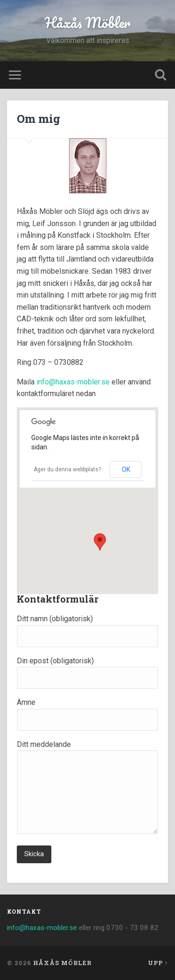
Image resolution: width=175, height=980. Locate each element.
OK (126, 469)
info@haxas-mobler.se (73, 382)
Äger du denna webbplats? (67, 469)
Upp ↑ (158, 963)
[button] (100, 544)
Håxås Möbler (87, 23)
